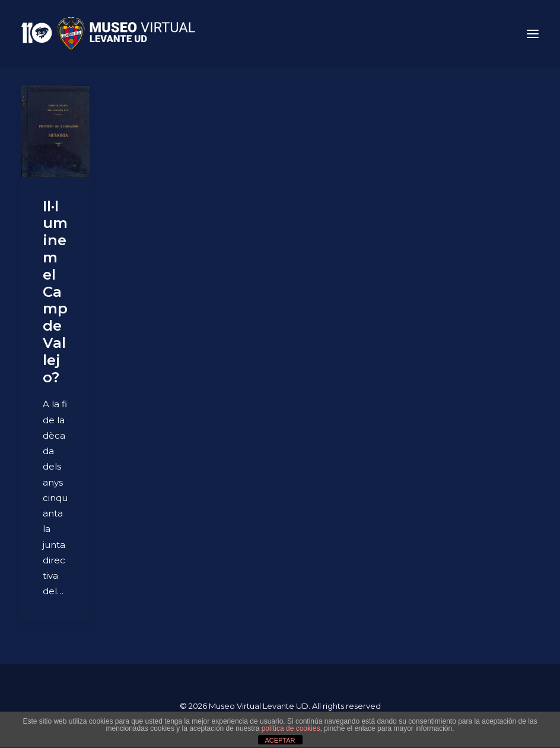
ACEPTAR (280, 740)
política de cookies (291, 728)
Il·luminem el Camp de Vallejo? (55, 292)
